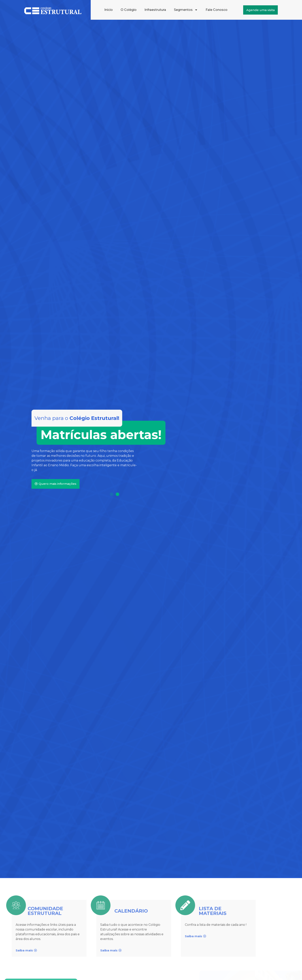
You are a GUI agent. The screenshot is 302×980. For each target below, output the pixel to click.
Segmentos (186, 10)
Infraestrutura (155, 10)
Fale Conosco (217, 10)
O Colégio (129, 10)
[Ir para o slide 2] (117, 494)
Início (109, 10)
